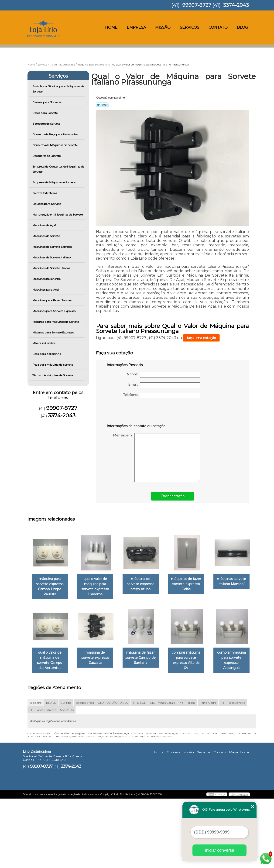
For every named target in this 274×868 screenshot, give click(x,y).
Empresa (136, 27)
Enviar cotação (173, 496)
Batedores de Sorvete (47, 124)
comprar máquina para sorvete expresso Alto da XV (51, 732)
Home (111, 27)
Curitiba (66, 772)
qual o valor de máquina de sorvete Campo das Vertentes (98, 661)
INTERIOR (139, 772)
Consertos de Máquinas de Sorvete (55, 145)
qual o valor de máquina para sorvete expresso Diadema (98, 587)
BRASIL (51, 772)
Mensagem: (156, 458)
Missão (163, 27)
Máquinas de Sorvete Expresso (53, 247)
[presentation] (136, 412)
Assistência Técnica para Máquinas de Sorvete (58, 89)
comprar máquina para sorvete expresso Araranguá (98, 732)
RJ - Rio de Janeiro (233, 772)
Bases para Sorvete (45, 113)
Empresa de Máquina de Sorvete (54, 182)
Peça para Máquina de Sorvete (53, 365)
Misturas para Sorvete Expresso (53, 332)
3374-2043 (236, 5)
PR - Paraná (187, 772)
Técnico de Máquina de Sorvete (53, 375)
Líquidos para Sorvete (47, 204)
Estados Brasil (85, 772)
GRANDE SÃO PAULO (113, 772)
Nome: (163, 375)
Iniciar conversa (219, 850)
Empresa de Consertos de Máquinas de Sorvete (58, 169)
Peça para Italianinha (47, 354)
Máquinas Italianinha (47, 279)
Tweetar (102, 105)
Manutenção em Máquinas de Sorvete (58, 214)
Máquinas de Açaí (44, 225)
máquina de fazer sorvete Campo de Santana (192, 658)
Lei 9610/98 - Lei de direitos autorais (151, 806)
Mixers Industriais (44, 343)
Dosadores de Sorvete (47, 156)
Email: (164, 385)
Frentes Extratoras (45, 193)
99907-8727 (197, 5)
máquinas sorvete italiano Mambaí (51, 656)
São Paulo (67, 779)
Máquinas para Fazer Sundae (52, 300)
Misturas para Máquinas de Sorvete (56, 322)
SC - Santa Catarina (43, 779)
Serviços (190, 27)
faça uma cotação (201, 338)
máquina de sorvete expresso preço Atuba (145, 584)
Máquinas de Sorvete (46, 236)
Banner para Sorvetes (47, 102)
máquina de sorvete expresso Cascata (145, 656)
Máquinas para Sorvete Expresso (54, 311)
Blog (243, 27)
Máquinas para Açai (46, 290)
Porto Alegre (208, 772)
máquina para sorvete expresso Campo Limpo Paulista (51, 587)
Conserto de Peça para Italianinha (55, 134)
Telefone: (162, 395)
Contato (218, 27)
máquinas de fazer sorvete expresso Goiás (193, 584)
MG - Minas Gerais (163, 772)
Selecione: (36, 772)
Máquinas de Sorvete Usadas (51, 268)
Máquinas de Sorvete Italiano (52, 257)
